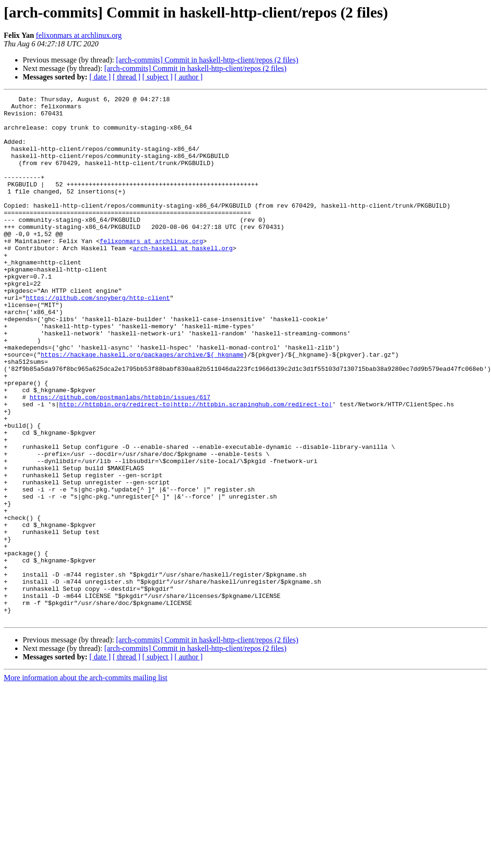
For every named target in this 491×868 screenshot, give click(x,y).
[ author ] (189, 77)
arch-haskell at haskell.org (183, 279)
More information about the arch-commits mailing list (86, 783)
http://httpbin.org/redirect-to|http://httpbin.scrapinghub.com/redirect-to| (196, 466)
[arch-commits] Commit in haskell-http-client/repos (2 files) (207, 60)
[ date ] (100, 77)
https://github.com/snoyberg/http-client (98, 339)
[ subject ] (158, 77)
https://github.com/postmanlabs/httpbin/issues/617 (120, 458)
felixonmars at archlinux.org (79, 35)
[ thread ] (127, 77)
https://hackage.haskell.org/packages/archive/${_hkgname (142, 407)
